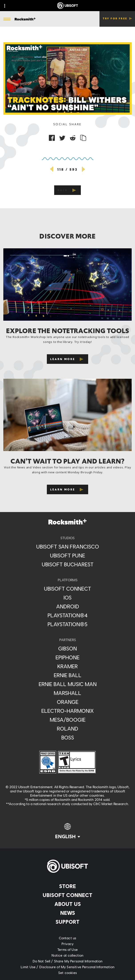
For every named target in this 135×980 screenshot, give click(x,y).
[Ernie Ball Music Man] (67, 684)
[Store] (67, 886)
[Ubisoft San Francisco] (67, 547)
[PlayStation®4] (67, 615)
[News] (67, 913)
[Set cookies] (67, 973)
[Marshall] (67, 693)
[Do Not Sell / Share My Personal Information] (67, 961)
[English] (68, 831)
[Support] (67, 922)
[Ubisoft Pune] (67, 555)
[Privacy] (67, 944)
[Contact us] (67, 938)
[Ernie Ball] (67, 675)
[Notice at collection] (67, 955)
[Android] (67, 606)
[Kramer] (67, 666)
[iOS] (67, 597)
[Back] (68, 190)
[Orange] (67, 702)
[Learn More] (67, 359)
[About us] (67, 904)
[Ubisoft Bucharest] (67, 564)
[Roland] (67, 729)
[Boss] (67, 737)
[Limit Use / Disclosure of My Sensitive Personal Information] (67, 967)
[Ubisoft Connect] (67, 895)
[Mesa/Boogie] (67, 720)
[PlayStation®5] (67, 624)
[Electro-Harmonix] (67, 711)
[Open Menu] (7, 19)
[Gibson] (67, 648)
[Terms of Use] (67, 950)
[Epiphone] (67, 657)
